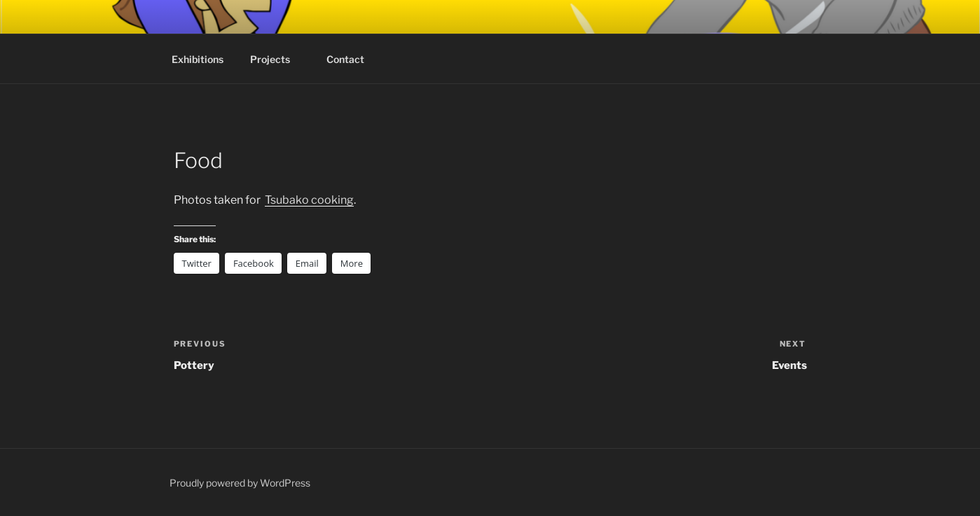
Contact (345, 59)
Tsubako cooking (309, 200)
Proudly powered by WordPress (240, 483)
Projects (277, 59)
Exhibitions (198, 59)
